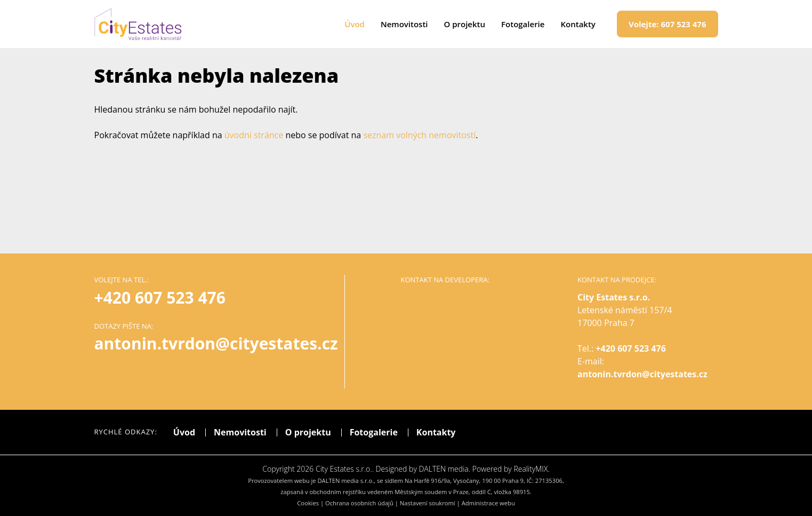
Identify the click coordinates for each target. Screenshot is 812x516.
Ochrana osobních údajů (359, 503)
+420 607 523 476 (160, 297)
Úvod (355, 24)
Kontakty (578, 24)
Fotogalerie (523, 24)
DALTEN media (443, 469)
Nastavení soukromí (428, 503)
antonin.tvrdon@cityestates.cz (642, 374)
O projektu (465, 24)
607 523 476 (668, 24)
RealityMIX (530, 469)
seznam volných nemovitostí (419, 135)
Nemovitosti (404, 24)
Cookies (308, 503)
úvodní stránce (254, 135)
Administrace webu (488, 503)
